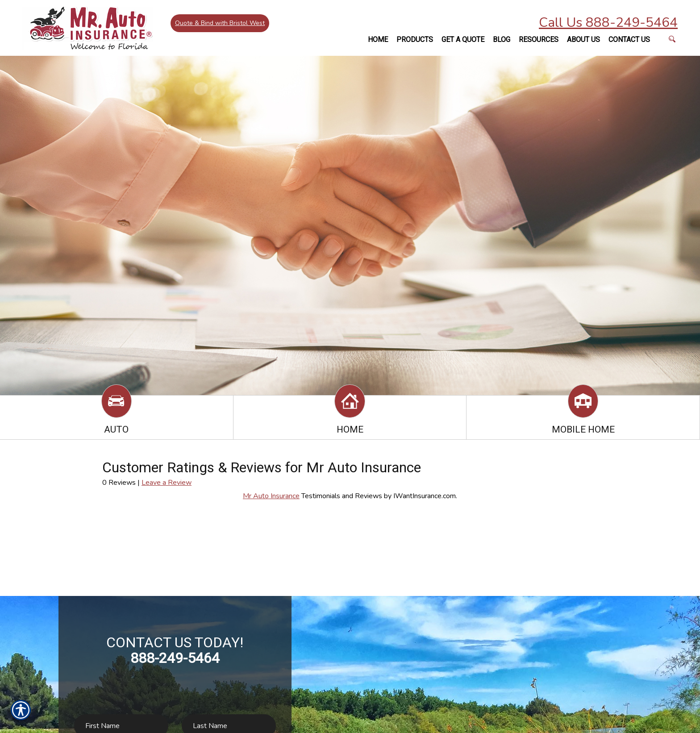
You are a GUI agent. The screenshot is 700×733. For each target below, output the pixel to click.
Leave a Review (167, 483)
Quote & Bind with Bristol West (221, 24)
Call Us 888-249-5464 (608, 23)
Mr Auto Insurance (271, 496)
